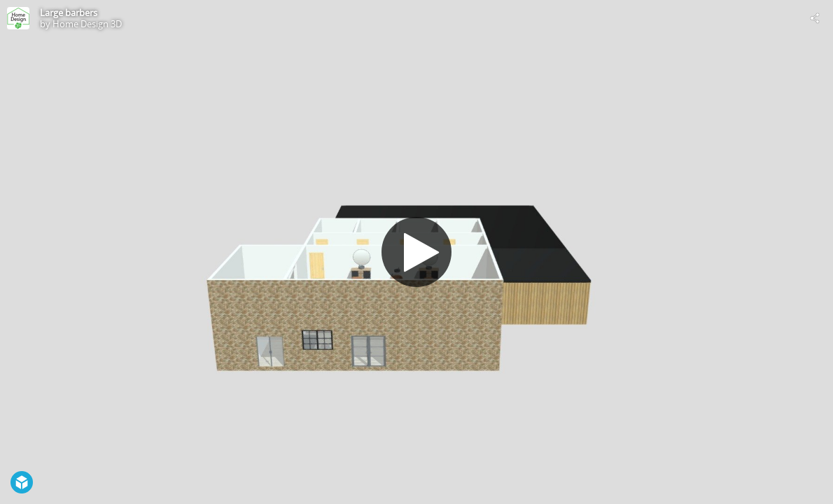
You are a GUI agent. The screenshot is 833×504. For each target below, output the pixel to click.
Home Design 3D (87, 24)
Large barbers (69, 13)
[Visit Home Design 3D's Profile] (18, 18)
